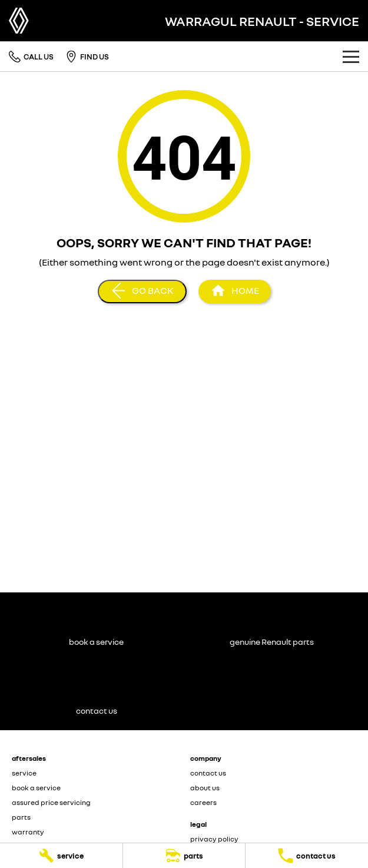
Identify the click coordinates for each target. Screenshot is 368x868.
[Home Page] (19, 21)
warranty (28, 832)
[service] (61, 856)
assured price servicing (51, 802)
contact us (208, 773)
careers (203, 802)
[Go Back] (142, 291)
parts (21, 817)
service (24, 773)
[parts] (184, 856)
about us (205, 788)
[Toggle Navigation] (351, 57)
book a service (36, 788)
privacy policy (214, 839)
